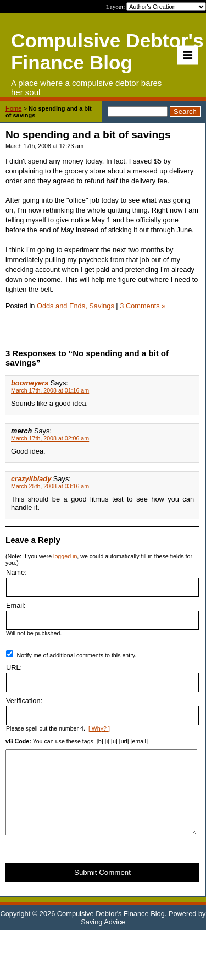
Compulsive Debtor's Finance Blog (111, 930)
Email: (16, 605)
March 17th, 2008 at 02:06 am (50, 438)
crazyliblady (31, 479)
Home (13, 108)
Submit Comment (102, 889)
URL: (14, 668)
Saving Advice (103, 938)
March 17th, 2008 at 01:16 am (50, 390)
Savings (102, 306)
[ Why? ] (99, 728)
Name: (16, 572)
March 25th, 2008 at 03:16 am (50, 486)
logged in (65, 556)
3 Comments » (143, 306)
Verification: (24, 701)
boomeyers (30, 383)
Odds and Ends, (62, 306)
